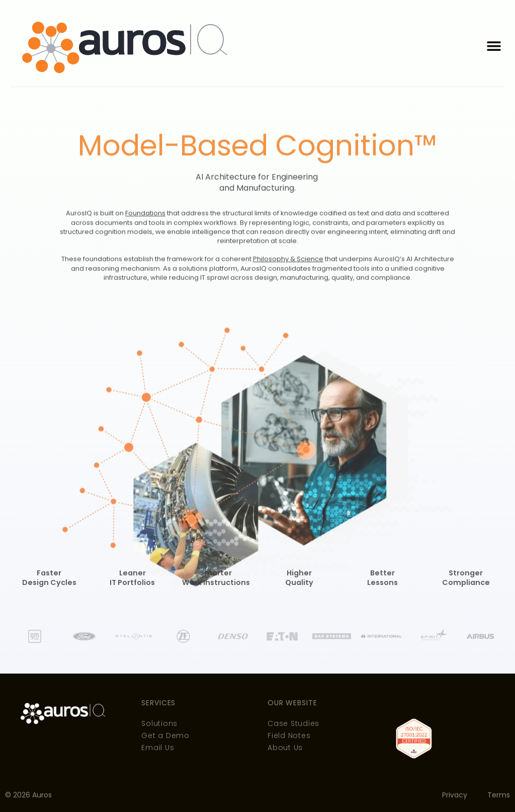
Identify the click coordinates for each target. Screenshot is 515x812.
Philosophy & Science (288, 289)
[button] (494, 46)
